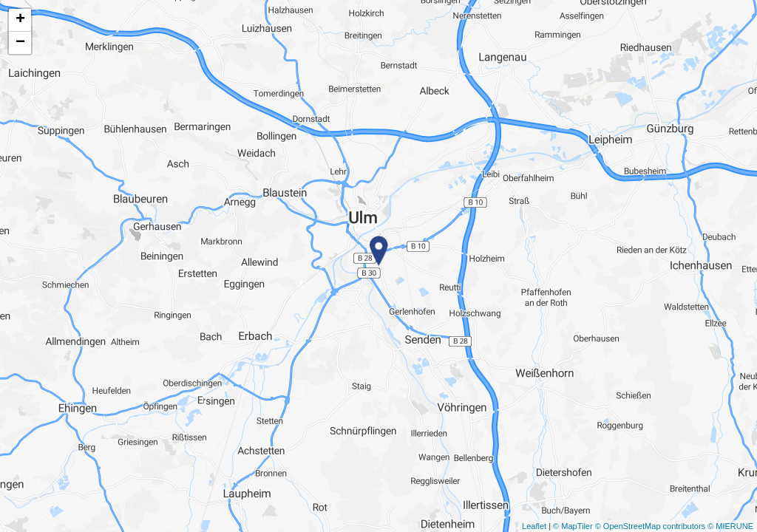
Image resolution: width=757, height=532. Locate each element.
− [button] (20, 43)
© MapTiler (573, 526)
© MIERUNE (730, 526)
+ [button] (20, 20)
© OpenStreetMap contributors (650, 526)
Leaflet (534, 526)
